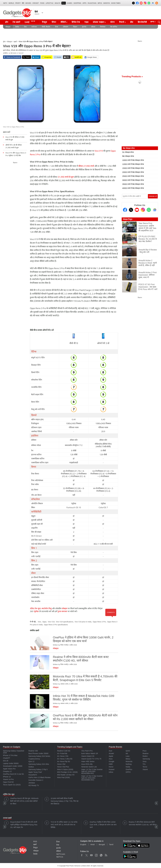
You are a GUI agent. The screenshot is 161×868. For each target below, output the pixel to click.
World (11, 3)
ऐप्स (25, 27)
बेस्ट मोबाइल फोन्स (128, 156)
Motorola (129, 761)
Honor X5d (61, 764)
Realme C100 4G (64, 751)
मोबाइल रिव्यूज (128, 219)
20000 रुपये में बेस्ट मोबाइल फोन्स (133, 172)
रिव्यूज (45, 22)
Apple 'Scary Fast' (35, 772)
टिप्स (57, 27)
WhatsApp (101, 855)
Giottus (31, 767)
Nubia (128, 767)
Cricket (36, 3)
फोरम (112, 22)
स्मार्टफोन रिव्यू (46, 608)
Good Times (116, 3)
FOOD (42, 3)
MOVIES (28, 3)
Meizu (128, 759)
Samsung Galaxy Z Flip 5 (38, 769)
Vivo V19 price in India (83, 622)
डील (132, 22)
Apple (111, 756)
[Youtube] (137, 210)
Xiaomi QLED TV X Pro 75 (91, 759)
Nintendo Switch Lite (89, 767)
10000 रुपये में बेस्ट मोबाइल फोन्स (133, 160)
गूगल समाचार (62, 611)
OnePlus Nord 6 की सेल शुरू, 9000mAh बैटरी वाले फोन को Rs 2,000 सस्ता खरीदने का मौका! (24, 801)
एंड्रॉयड (36, 611)
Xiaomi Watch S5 (88, 756)
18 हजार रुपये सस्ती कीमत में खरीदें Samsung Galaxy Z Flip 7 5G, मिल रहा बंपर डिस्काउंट (65, 801)
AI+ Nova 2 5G (63, 756)
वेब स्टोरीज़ (114, 27)
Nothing (129, 764)
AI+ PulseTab (62, 753)
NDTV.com (61, 854)
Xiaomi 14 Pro (8, 779)
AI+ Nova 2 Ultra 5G (65, 759)
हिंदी (23, 3)
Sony (145, 761)
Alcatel (111, 753)
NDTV (5, 3)
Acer (110, 751)
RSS (35, 841)
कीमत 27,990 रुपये (86, 166)
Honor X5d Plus (63, 767)
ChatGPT (7, 758)
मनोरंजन (34, 27)
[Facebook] (125, 210)
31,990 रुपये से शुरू (66, 177)
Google (111, 761)
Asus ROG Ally (87, 764)
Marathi (107, 3)
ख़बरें (15, 42)
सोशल (93, 27)
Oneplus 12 (7, 771)
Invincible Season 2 (36, 780)
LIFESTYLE (49, 3)
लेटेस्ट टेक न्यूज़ (35, 608)
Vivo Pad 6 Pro (87, 751)
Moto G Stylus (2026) (65, 769)
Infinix (111, 772)
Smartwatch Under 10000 (13, 766)
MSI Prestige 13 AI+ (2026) (67, 772)
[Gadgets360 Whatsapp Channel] (149, 210)
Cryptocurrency (34, 759)
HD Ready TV (34, 785)
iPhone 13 (7, 777)
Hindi (92, 844)
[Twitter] (131, 210)
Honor (111, 767)
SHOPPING (77, 3)
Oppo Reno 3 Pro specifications (56, 625)
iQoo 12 (31, 761)
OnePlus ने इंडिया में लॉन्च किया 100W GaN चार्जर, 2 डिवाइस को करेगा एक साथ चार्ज (103, 825)
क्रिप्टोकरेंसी (142, 22)
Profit (18, 3)
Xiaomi (145, 769)
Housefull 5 (33, 775)
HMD (111, 764)
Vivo (39, 622)
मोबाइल (8, 27)
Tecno (145, 767)
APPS (84, 3)
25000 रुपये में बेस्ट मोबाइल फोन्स (133, 176)
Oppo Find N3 (8, 782)
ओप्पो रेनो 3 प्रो (103, 343)
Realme (146, 753)
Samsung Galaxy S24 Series (39, 756)
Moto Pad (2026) (63, 777)
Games (70, 3)
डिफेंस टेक (76, 22)
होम (7, 22)
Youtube (91, 855)
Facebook (82, 855)
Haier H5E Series (88, 761)
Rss (106, 855)
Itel (127, 753)
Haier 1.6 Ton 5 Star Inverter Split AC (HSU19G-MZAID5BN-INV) (92, 771)
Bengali (102, 844)
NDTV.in (60, 857)
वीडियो (63, 22)
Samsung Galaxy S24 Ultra (39, 764)
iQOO (128, 751)
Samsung (146, 759)
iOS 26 (6, 761)
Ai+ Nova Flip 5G (64, 761)
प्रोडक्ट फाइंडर (98, 22)
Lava (127, 756)
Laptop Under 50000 (11, 763)
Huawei (112, 769)
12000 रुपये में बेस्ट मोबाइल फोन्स (133, 164)
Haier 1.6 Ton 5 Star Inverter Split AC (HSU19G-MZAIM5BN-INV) (92, 778)
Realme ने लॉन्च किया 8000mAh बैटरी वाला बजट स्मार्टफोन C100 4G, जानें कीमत (143, 823)
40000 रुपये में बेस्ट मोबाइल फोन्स (133, 188)
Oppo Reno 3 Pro (99, 622)
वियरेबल (103, 27)
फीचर (54, 22)
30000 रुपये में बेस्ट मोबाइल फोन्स (133, 180)
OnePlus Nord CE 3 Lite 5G (13, 774)
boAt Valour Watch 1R (90, 753)
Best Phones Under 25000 (38, 753)
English (83, 844)
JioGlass (32, 783)
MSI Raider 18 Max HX (66, 775)
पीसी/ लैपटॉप (46, 27)
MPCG (100, 3)
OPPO (128, 772)
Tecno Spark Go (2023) (12, 785)
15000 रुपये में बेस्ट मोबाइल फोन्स (133, 168)
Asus (111, 759)
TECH (64, 3)
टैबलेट (17, 27)
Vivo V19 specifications (65, 622)
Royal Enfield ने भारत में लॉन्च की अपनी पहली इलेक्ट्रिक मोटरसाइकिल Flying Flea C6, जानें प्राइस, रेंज (24, 825)
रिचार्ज (122, 22)
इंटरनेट (84, 27)
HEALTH (57, 3)
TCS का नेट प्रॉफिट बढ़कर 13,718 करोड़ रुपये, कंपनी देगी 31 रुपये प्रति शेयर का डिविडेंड (64, 825)
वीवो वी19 (74, 343)
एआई (30, 22)
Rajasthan (92, 3)
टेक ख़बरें (16, 22)
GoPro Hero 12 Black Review (39, 777)
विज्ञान (75, 27)
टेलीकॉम (66, 27)
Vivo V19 (99, 151)
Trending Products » (132, 77)
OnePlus (129, 769)
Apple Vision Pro (9, 769)
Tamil (111, 844)
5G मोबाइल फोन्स (128, 152)
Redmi (145, 756)
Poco (145, 751)
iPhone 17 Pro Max (10, 755)
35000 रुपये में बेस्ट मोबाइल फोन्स (133, 184)
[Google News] (155, 210)
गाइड (86, 22)
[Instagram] (143, 210)
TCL (144, 764)
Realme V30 (33, 751)
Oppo (44, 622)
